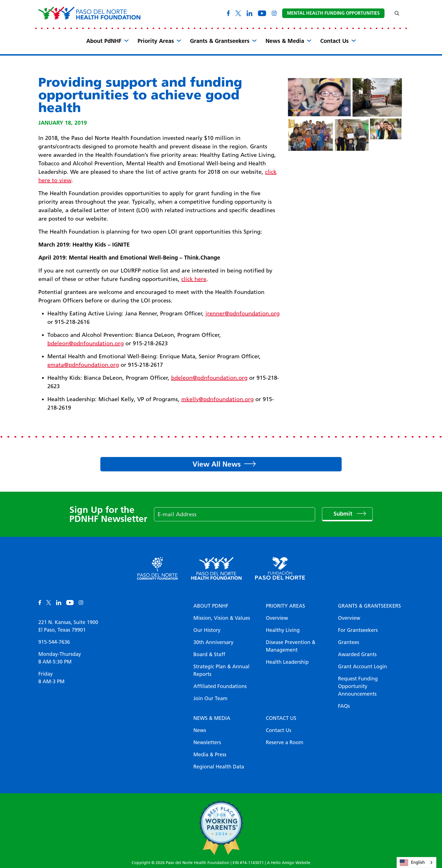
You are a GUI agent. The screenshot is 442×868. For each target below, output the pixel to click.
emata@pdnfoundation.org (83, 365)
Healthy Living (283, 630)
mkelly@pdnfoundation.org (217, 399)
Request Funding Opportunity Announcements (358, 686)
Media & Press (210, 755)
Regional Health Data (219, 767)
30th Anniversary (213, 642)
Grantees (349, 642)
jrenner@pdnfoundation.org (243, 313)
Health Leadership (287, 662)
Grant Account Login (363, 667)
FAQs (344, 706)
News (200, 730)
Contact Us (334, 41)
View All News (217, 464)
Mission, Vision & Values (222, 618)
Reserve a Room (285, 742)
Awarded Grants (357, 654)
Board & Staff (209, 654)
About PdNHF (104, 41)
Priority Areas (156, 41)
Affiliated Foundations (220, 686)
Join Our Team (210, 698)
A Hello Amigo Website (289, 863)
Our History (207, 630)
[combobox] (416, 862)
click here (194, 279)
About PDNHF (211, 606)
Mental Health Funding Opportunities (333, 13)
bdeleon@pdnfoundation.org (86, 343)
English (412, 863)
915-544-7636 (54, 642)
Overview (277, 618)
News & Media (285, 41)
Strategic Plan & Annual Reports (221, 670)
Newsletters (207, 742)
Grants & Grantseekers (220, 41)
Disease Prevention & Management (291, 646)
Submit (344, 514)
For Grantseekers (358, 630)
